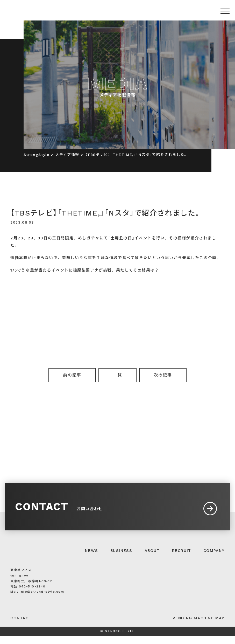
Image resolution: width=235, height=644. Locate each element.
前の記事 (72, 375)
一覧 (117, 375)
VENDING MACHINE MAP (199, 626)
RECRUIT (182, 559)
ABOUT (152, 559)
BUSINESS (121, 559)
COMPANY (214, 559)
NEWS (91, 559)
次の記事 (163, 375)
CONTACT (21, 626)
